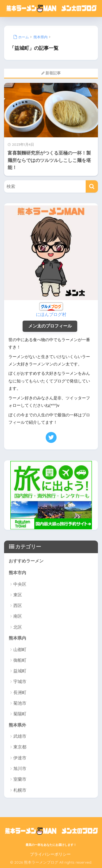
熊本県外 (17, 725)
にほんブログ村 (51, 314)
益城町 (20, 671)
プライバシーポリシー (50, 854)
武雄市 (20, 736)
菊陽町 (20, 714)
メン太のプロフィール (50, 326)
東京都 (20, 747)
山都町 (20, 650)
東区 (18, 595)
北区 (18, 627)
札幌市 (20, 790)
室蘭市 (20, 779)
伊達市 (20, 758)
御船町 (20, 660)
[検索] (92, 186)
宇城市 (20, 682)
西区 (18, 606)
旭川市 (20, 769)
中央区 (20, 584)
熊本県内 (17, 638)
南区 (18, 616)
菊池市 (20, 703)
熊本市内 (17, 573)
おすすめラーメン (26, 561)
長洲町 (20, 693)
